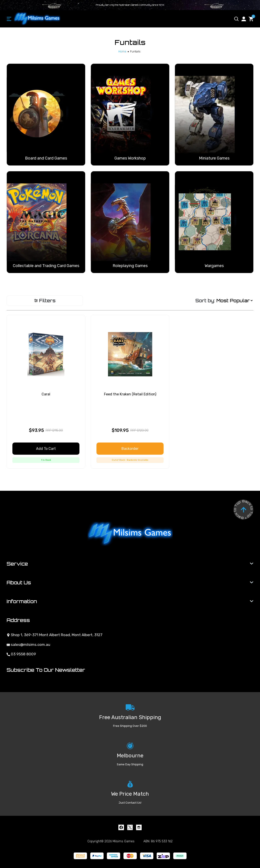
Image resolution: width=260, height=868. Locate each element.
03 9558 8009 (21, 654)
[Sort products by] (234, 301)
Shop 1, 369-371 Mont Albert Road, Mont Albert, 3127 (55, 635)
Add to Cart (46, 449)
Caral (46, 394)
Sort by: (205, 301)
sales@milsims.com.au (28, 645)
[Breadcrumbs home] (122, 51)
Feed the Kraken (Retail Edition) (130, 394)
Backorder (130, 449)
